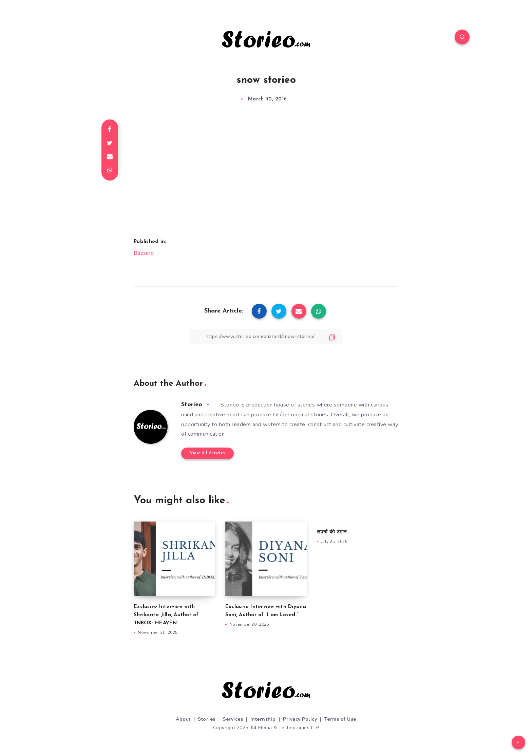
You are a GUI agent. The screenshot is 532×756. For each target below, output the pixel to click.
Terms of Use (340, 719)
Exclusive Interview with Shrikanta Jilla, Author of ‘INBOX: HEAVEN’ (166, 615)
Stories (207, 719)
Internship (263, 719)
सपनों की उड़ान (332, 532)
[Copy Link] (266, 336)
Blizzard (144, 253)
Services (233, 719)
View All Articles (207, 453)
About (183, 719)
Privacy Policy (300, 719)
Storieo (192, 405)
